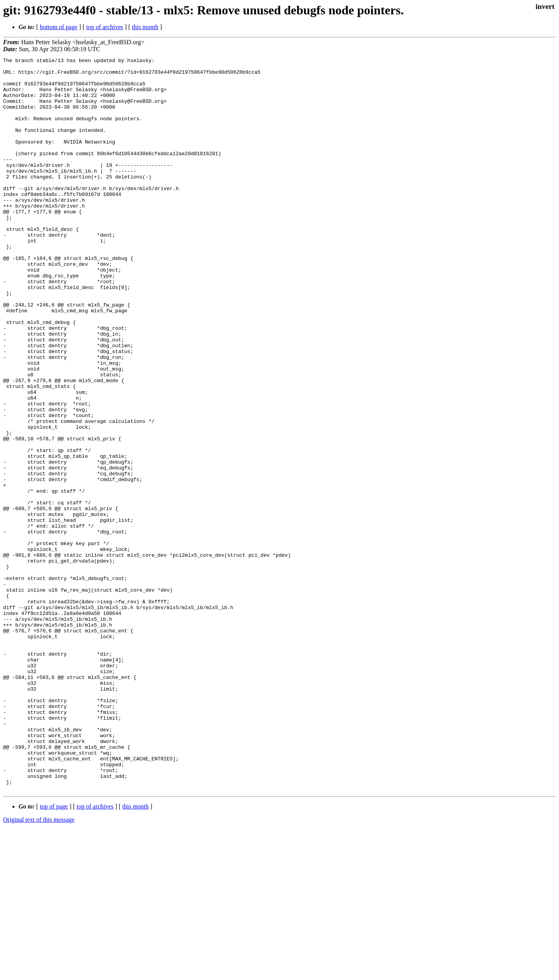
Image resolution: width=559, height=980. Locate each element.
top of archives (105, 27)
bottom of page (59, 27)
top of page (54, 953)
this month (145, 27)
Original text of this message (39, 966)
